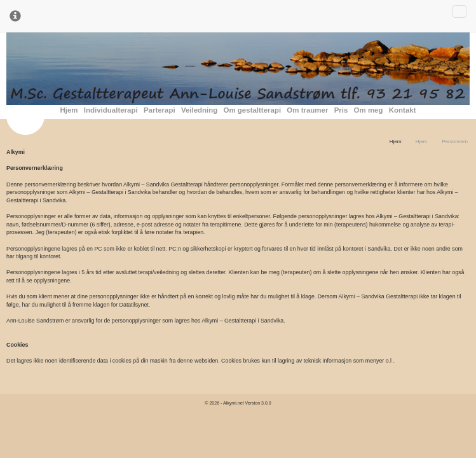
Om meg (369, 110)
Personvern (455, 142)
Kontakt (403, 110)
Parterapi (160, 110)
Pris (341, 110)
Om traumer (307, 110)
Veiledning (199, 110)
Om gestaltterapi (253, 110)
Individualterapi (111, 110)
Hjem (69, 110)
